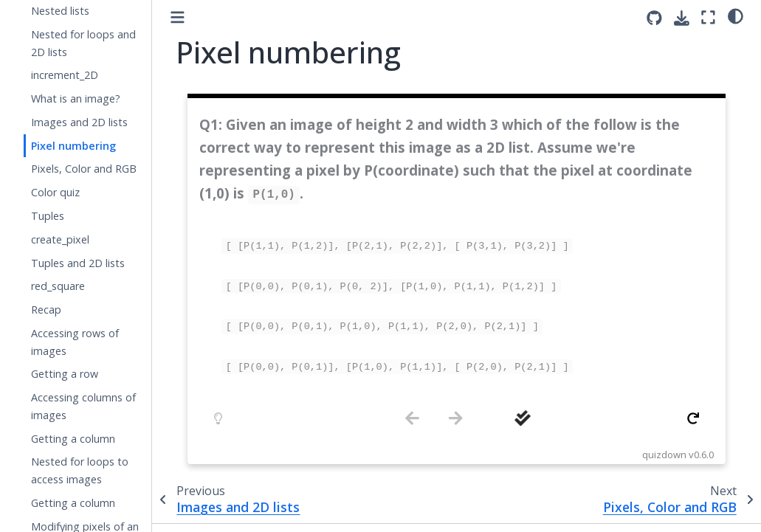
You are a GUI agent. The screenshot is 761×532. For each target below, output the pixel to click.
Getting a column (73, 439)
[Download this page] (682, 18)
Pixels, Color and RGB (84, 169)
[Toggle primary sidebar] (178, 17)
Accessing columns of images (83, 406)
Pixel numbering (73, 146)
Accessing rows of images (75, 342)
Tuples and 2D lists (78, 263)
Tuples (48, 216)
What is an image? (76, 99)
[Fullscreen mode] (708, 17)
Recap (46, 310)
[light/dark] (736, 15)
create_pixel (60, 239)
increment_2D (65, 75)
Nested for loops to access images (80, 470)
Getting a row (65, 374)
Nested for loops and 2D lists (83, 43)
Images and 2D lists (79, 122)
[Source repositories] (654, 18)
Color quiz (55, 192)
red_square (58, 286)
